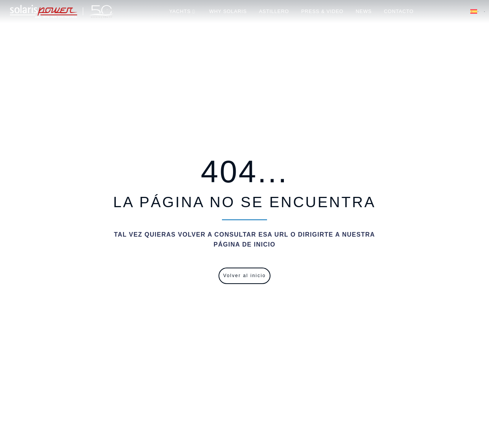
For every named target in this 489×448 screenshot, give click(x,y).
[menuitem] (478, 11)
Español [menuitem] (478, 12)
